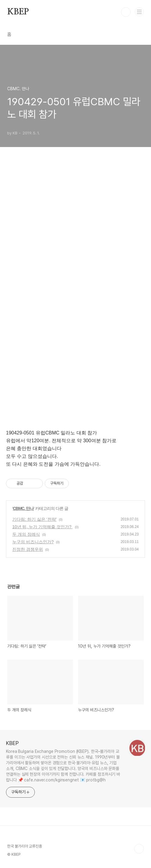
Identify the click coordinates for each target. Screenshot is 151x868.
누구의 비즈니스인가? (33, 542)
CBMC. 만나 (23, 508)
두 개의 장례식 (26, 534)
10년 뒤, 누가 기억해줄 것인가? (42, 527)
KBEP (18, 12)
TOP (139, 849)
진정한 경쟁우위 (28, 549)
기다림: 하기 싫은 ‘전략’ (34, 519)
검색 (126, 12)
